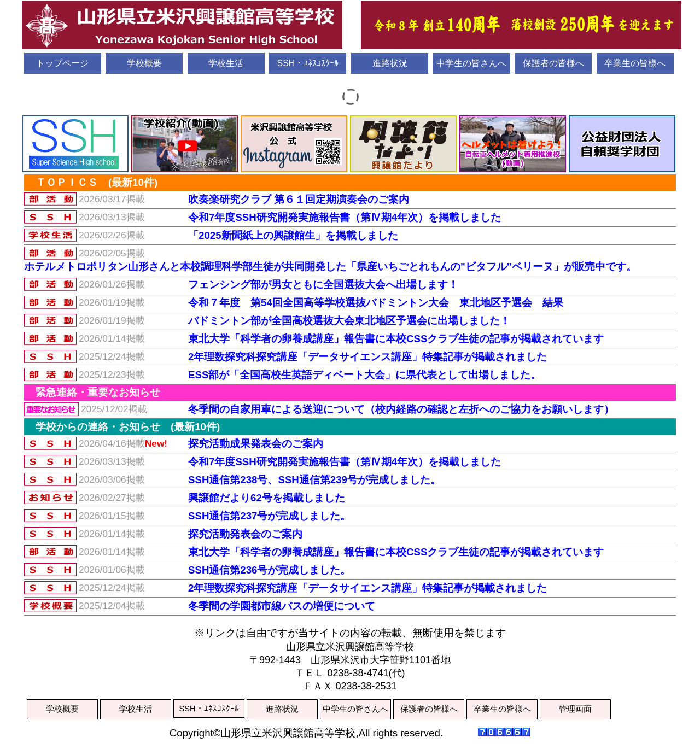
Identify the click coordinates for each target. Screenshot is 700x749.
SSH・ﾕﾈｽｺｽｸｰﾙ (308, 63)
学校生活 (226, 63)
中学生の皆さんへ (471, 63)
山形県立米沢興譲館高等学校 (350, 25)
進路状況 (390, 63)
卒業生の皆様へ (635, 63)
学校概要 (144, 63)
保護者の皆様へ (553, 63)
